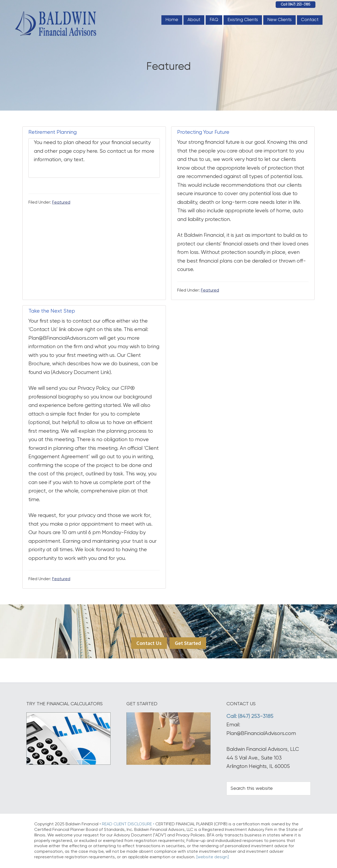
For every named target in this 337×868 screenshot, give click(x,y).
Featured (61, 203)
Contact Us (149, 643)
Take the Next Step (52, 311)
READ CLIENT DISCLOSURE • (129, 824)
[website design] (213, 857)
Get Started (188, 643)
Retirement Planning (53, 132)
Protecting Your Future (203, 132)
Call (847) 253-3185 (296, 5)
